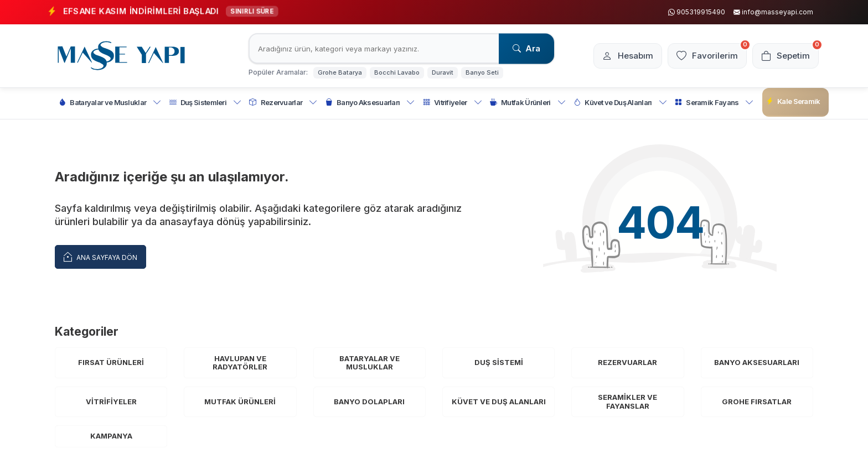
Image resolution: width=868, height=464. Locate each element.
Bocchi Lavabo (397, 72)
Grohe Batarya (340, 72)
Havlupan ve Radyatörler (240, 363)
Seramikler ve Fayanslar (627, 402)
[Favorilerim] (707, 56)
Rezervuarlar (283, 103)
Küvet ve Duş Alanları (620, 103)
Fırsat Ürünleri (111, 362)
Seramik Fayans (714, 103)
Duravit (443, 72)
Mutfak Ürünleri (528, 103)
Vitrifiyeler (453, 103)
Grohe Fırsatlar (757, 402)
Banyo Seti (482, 72)
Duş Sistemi (499, 362)
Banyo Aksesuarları (370, 103)
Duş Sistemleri (206, 103)
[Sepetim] (786, 56)
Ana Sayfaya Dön (100, 256)
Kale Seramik (793, 101)
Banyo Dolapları (369, 402)
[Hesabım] (628, 56)
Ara (526, 48)
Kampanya (111, 436)
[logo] (121, 56)
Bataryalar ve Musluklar (110, 103)
